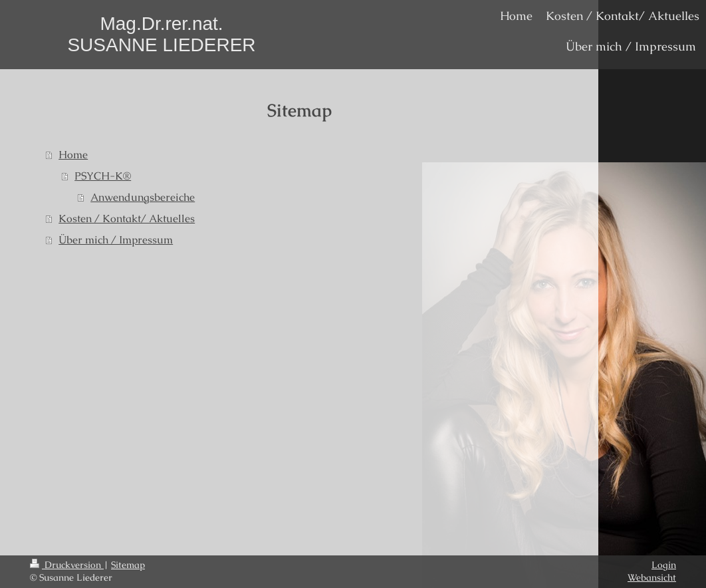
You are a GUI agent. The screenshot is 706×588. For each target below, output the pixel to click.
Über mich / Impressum (116, 240)
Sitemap (128, 565)
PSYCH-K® (103, 176)
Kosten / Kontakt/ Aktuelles (127, 219)
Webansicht (652, 577)
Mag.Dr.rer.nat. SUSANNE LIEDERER (161, 34)
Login (664, 565)
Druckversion (67, 565)
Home (73, 155)
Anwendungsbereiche (143, 197)
